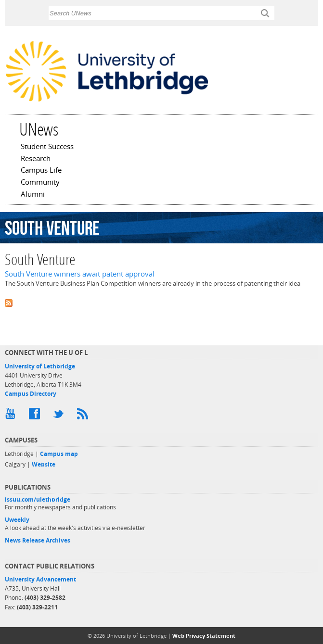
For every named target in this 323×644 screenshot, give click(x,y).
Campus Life (41, 171)
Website (44, 464)
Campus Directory (31, 394)
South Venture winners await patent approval (80, 274)
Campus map (59, 454)
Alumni (33, 195)
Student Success (47, 147)
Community (40, 183)
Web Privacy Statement (204, 636)
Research (36, 159)
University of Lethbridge (40, 366)
